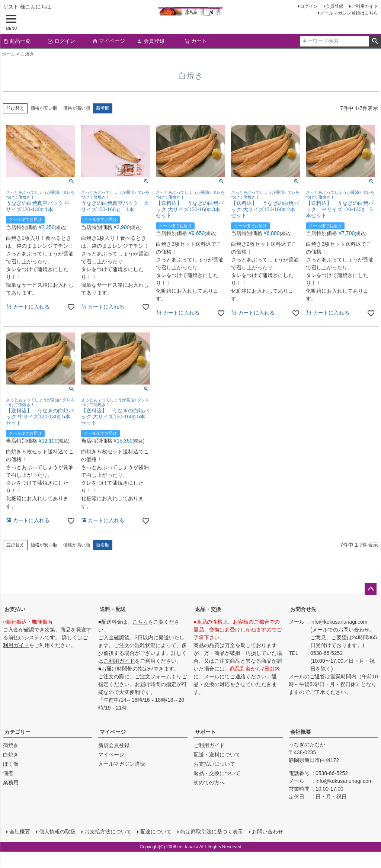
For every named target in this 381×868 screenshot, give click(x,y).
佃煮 (8, 773)
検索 (375, 41)
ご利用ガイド (365, 6)
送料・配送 (113, 609)
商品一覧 (17, 41)
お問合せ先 (303, 609)
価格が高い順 (77, 108)
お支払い (15, 609)
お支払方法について (108, 831)
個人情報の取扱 (57, 831)
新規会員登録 (114, 745)
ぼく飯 (11, 764)
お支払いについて (214, 764)
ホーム (9, 54)
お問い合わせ (267, 831)
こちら (140, 622)
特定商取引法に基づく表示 (211, 831)
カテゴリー (17, 732)
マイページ (109, 41)
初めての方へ (209, 782)
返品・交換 (208, 609)
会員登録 (334, 6)
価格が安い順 (44, 108)
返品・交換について (217, 773)
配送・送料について (217, 755)
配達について (156, 831)
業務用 (11, 782)
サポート (205, 732)
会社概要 (301, 732)
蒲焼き (11, 745)
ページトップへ (371, 589)
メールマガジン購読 (122, 764)
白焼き (11, 755)
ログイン (309, 6)
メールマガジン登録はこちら (349, 13)
